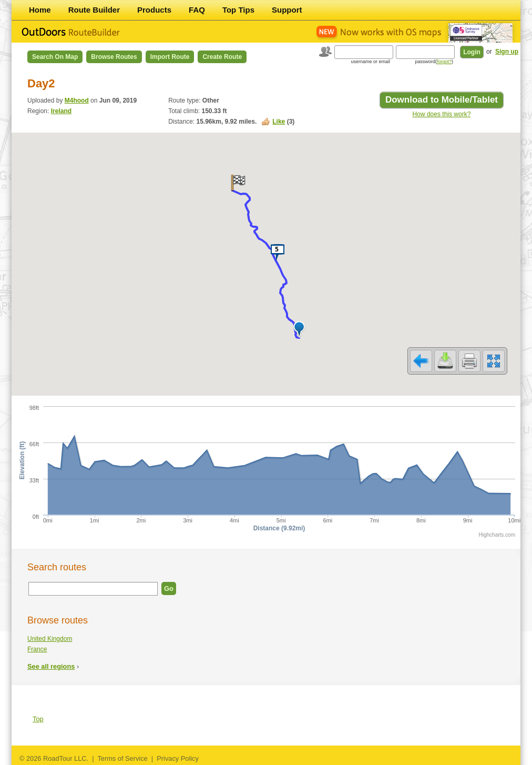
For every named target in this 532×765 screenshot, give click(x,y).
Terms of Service (122, 758)
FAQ (197, 10)
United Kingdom (50, 639)
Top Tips (238, 10)
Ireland (61, 111)
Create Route (222, 57)
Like (279, 122)
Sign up (507, 52)
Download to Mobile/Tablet (442, 100)
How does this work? (442, 114)
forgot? (444, 62)
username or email (370, 62)
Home (40, 10)
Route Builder (94, 10)
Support (287, 10)
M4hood (77, 100)
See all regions (51, 666)
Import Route (170, 57)
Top (38, 719)
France (37, 649)
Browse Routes (114, 57)
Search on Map (55, 57)
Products (154, 10)
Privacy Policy (178, 758)
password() (434, 62)
